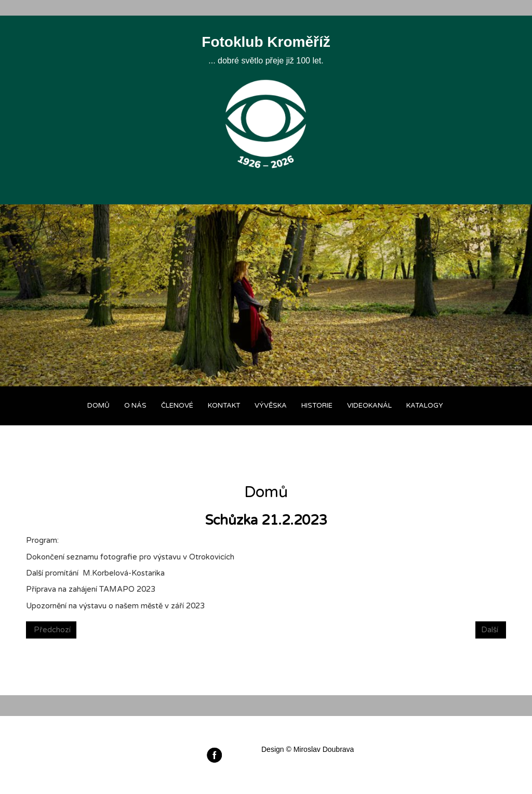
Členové (177, 406)
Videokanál (369, 406)
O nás (135, 406)
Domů (98, 406)
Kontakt (224, 406)
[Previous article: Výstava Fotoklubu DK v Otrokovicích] (51, 630)
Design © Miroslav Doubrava (308, 749)
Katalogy (425, 406)
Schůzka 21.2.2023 (266, 520)
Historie (317, 406)
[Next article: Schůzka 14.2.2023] (491, 630)
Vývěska (271, 406)
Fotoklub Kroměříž (266, 42)
